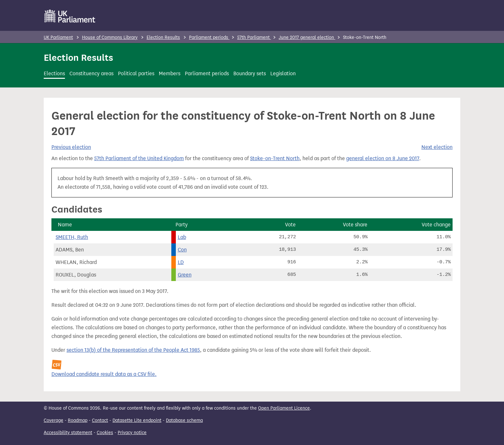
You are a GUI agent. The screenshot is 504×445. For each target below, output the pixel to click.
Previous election (71, 147)
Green (185, 275)
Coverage (54, 420)
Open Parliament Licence (284, 408)
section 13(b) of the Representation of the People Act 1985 (133, 350)
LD (181, 262)
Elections (54, 73)
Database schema (184, 420)
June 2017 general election (307, 37)
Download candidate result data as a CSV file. (104, 374)
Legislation (283, 73)
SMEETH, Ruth (72, 237)
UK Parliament (58, 37)
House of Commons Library (110, 37)
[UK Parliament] (70, 16)
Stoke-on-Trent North (275, 158)
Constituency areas (91, 73)
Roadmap (78, 420)
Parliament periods (209, 37)
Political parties (136, 73)
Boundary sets (250, 73)
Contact (100, 420)
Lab (182, 237)
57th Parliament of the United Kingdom (139, 158)
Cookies (105, 433)
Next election (437, 147)
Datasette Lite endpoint (137, 420)
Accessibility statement (68, 433)
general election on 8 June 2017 (383, 158)
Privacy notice (132, 433)
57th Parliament (254, 37)
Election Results (163, 37)
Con (182, 250)
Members (170, 73)
